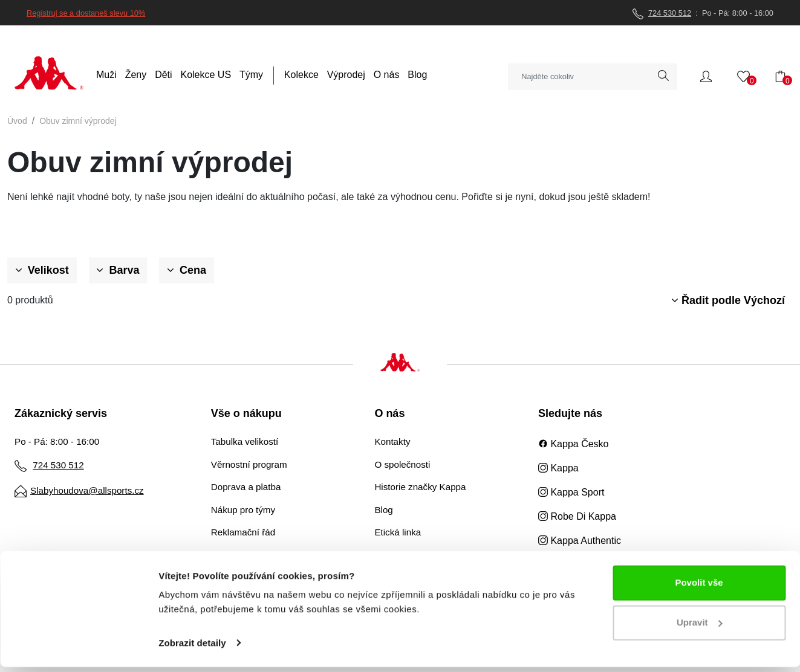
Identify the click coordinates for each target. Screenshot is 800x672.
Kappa (558, 468)
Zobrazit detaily (192, 648)
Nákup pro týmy (243, 510)
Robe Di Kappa (577, 516)
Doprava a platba (246, 487)
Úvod (17, 121)
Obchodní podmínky (252, 555)
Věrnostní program (249, 464)
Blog (383, 510)
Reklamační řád (243, 532)
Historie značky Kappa (420, 487)
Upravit (700, 628)
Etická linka (398, 532)
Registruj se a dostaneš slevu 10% (86, 13)
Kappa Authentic (580, 541)
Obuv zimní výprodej (78, 121)
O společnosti (402, 464)
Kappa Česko (574, 444)
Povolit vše (699, 588)
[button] (706, 76)
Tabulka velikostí (245, 441)
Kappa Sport (571, 492)
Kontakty (392, 441)
